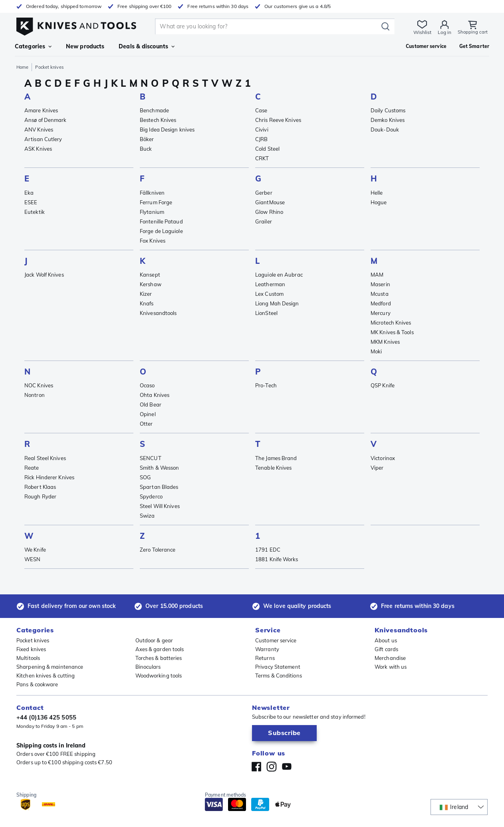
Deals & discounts (147, 46)
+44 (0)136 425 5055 (46, 717)
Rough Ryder (40, 496)
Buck (146, 149)
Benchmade (154, 110)
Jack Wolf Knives (44, 275)
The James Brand (276, 458)
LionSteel (266, 313)
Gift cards (386, 649)
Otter (146, 424)
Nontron (35, 395)
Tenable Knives (273, 468)
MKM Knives (385, 342)
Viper (377, 468)
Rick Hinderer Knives (49, 477)
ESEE (31, 202)
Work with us (391, 667)
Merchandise (390, 658)
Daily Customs (388, 110)
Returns (265, 658)
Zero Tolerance (158, 550)
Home (22, 67)
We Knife (35, 550)
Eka (29, 193)
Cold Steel (267, 149)
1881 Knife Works (277, 559)
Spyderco (151, 496)
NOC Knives (39, 385)
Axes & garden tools (160, 649)
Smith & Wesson (159, 468)
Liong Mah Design (277, 303)
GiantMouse (270, 202)
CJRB (261, 139)
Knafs (147, 303)
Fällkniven (152, 193)
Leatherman (270, 284)
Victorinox (383, 458)
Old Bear (151, 405)
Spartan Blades (159, 487)
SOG (145, 477)
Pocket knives (33, 640)
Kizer (146, 294)
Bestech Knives (158, 120)
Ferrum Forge (156, 202)
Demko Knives (388, 120)
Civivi (262, 130)
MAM (377, 275)
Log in (444, 32)
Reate (32, 468)
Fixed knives (31, 649)
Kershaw (151, 284)
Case (261, 110)
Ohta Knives (155, 395)
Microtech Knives (391, 323)
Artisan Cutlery (43, 139)
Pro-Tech (266, 385)
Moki (376, 351)
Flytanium (152, 212)
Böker (147, 139)
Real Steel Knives (45, 458)
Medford (381, 303)
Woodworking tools (159, 676)
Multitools (28, 658)
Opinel (148, 414)
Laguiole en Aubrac (279, 275)
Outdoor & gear (154, 640)
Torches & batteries (159, 658)
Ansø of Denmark (46, 120)
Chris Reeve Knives (278, 120)
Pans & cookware (37, 684)
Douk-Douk (385, 130)
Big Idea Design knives (167, 130)
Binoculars (148, 667)
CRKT (262, 158)
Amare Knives (41, 110)
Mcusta (380, 294)
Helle (377, 193)
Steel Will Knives (160, 506)
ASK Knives (38, 149)
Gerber (264, 193)
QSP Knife (383, 385)
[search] (268, 26)
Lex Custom (269, 294)
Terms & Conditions (279, 676)
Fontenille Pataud (161, 221)
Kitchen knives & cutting (46, 676)
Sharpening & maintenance (50, 667)
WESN (32, 559)
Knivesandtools (158, 313)
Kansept (150, 275)
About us (386, 640)
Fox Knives (153, 241)
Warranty (267, 649)
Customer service (276, 640)
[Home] (76, 25)
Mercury (381, 313)
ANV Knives (39, 130)
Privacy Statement (278, 667)
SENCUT (151, 458)
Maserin (380, 284)
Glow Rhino (269, 212)
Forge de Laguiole (161, 231)
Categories (33, 46)
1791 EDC (268, 550)
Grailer (264, 221)
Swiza (147, 516)
